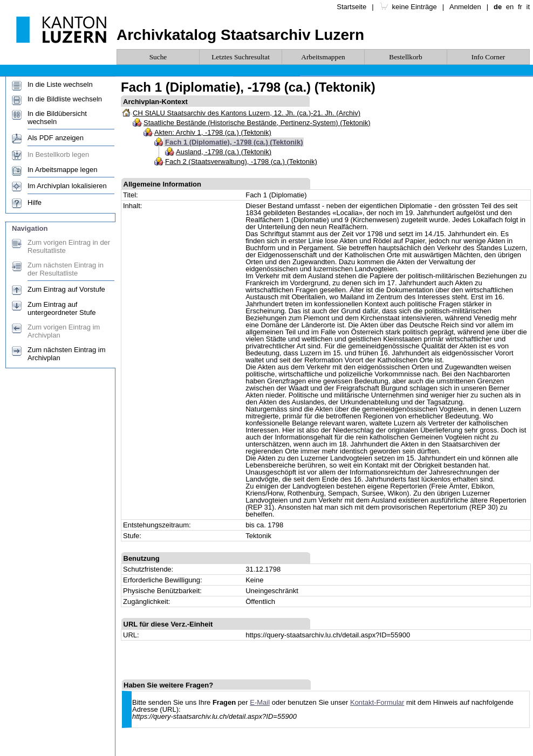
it (528, 7)
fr (520, 7)
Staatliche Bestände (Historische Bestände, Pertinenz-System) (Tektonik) (257, 123)
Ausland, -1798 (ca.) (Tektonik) (224, 152)
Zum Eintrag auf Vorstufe (66, 289)
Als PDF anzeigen (56, 138)
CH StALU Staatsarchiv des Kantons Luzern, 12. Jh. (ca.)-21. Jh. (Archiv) (247, 113)
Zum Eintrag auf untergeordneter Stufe (61, 308)
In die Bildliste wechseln (65, 99)
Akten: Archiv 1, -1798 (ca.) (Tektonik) (213, 132)
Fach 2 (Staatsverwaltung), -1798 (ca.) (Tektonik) (241, 161)
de (498, 7)
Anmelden (465, 7)
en (510, 7)
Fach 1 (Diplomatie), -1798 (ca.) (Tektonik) (234, 142)
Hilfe (35, 202)
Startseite (351, 7)
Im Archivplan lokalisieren (67, 186)
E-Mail (260, 702)
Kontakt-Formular (377, 702)
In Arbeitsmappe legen (62, 170)
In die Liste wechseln (60, 84)
